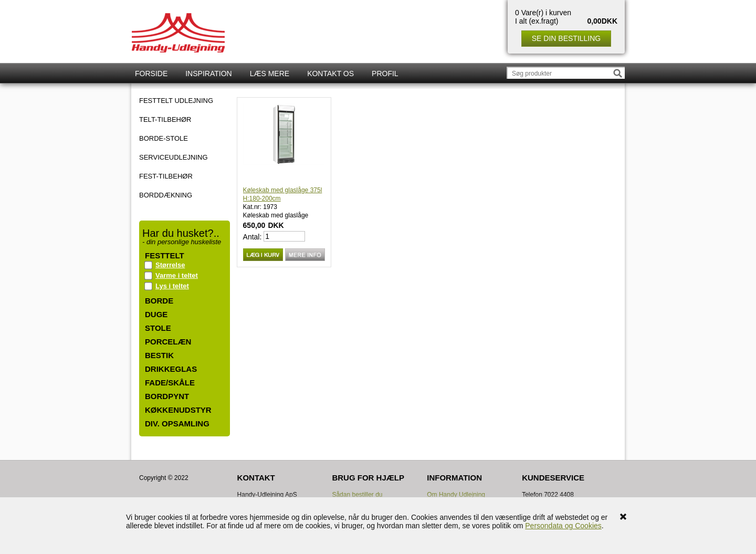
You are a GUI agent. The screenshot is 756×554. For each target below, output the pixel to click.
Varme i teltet (177, 275)
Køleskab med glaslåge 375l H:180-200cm (283, 194)
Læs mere (270, 74)
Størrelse (170, 265)
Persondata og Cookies (563, 526)
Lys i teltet (172, 286)
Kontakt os (330, 74)
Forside (151, 74)
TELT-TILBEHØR (165, 120)
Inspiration (208, 74)
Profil (385, 74)
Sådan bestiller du (357, 495)
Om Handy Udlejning (456, 495)
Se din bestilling (566, 38)
